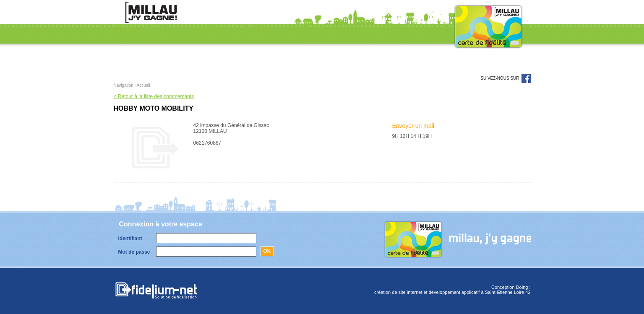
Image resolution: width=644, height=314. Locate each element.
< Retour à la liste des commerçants (154, 96)
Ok (267, 251)
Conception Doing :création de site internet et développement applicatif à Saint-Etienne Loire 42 (452, 290)
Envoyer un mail (413, 126)
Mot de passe (134, 252)
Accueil (143, 85)
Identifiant (130, 239)
